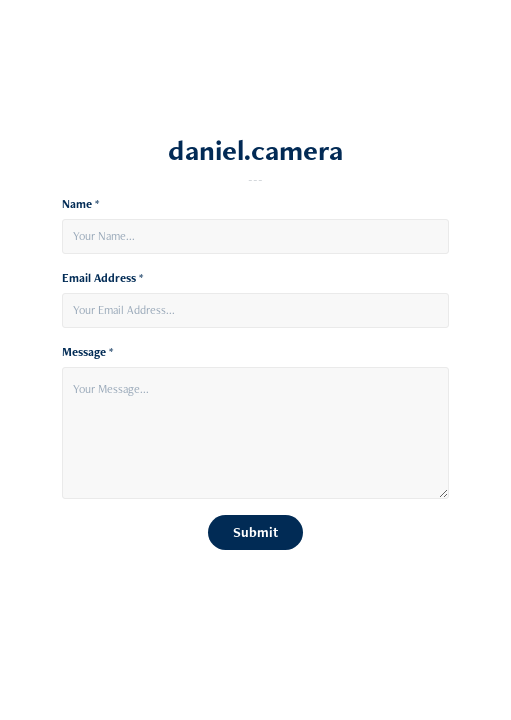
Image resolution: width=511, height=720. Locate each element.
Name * (80, 204)
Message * (87, 352)
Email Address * (102, 278)
